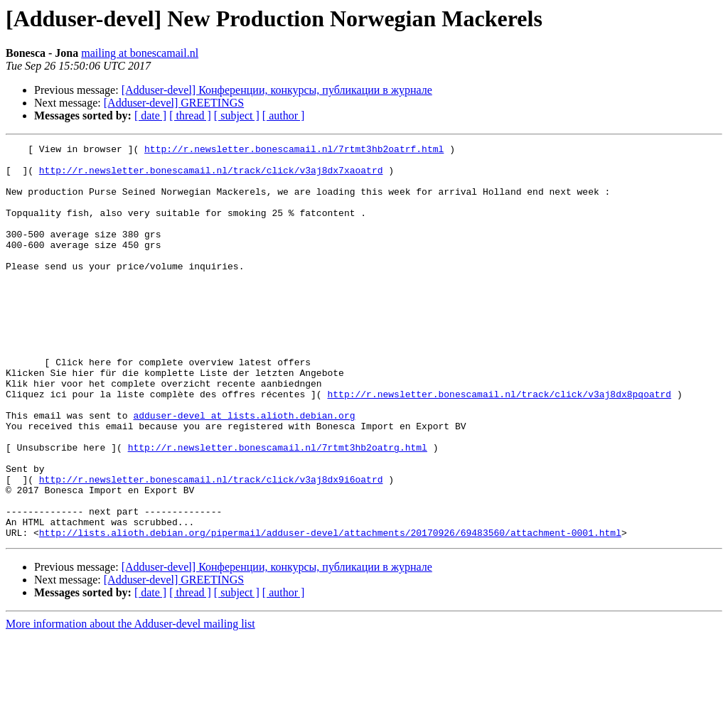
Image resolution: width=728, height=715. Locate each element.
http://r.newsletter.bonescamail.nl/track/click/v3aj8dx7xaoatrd (211, 176)
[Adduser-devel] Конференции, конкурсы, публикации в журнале (277, 90)
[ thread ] (190, 115)
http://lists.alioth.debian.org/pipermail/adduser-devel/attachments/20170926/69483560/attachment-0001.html (330, 611)
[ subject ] (237, 115)
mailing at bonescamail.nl (140, 53)
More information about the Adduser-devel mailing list (130, 703)
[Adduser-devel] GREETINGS (174, 103)
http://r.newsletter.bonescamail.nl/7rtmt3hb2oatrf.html (294, 151)
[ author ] (284, 115)
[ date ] (150, 115)
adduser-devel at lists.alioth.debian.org (244, 471)
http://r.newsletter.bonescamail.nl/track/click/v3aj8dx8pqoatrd (499, 445)
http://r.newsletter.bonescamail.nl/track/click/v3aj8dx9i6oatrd (211, 547)
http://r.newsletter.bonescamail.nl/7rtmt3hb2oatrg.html (278, 509)
